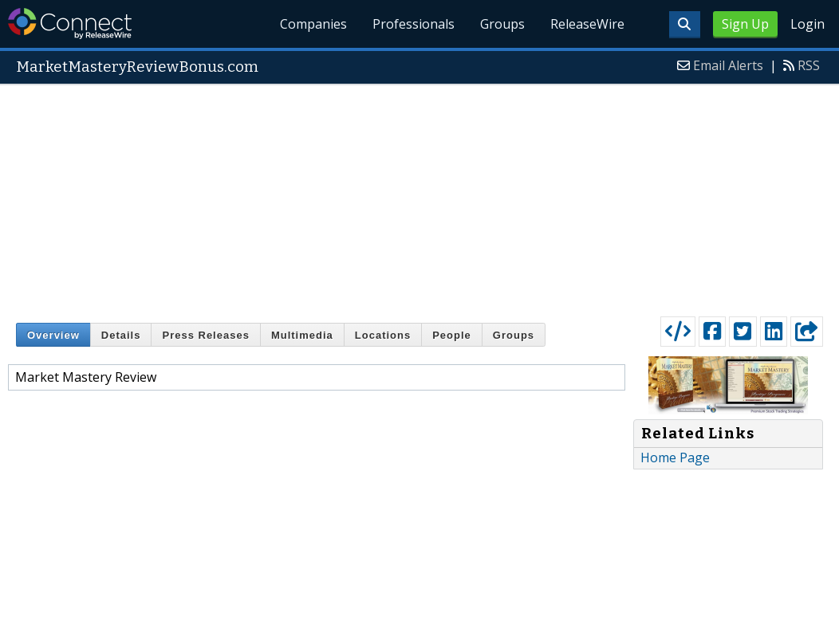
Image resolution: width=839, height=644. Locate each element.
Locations (383, 335)
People (452, 335)
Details (121, 335)
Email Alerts (728, 65)
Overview (53, 335)
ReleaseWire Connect (70, 24)
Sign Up (745, 24)
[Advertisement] (419, 197)
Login (807, 24)
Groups (502, 24)
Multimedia (302, 335)
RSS (809, 65)
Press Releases (205, 335)
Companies (314, 24)
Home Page (675, 457)
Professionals (414, 24)
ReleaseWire (587, 24)
